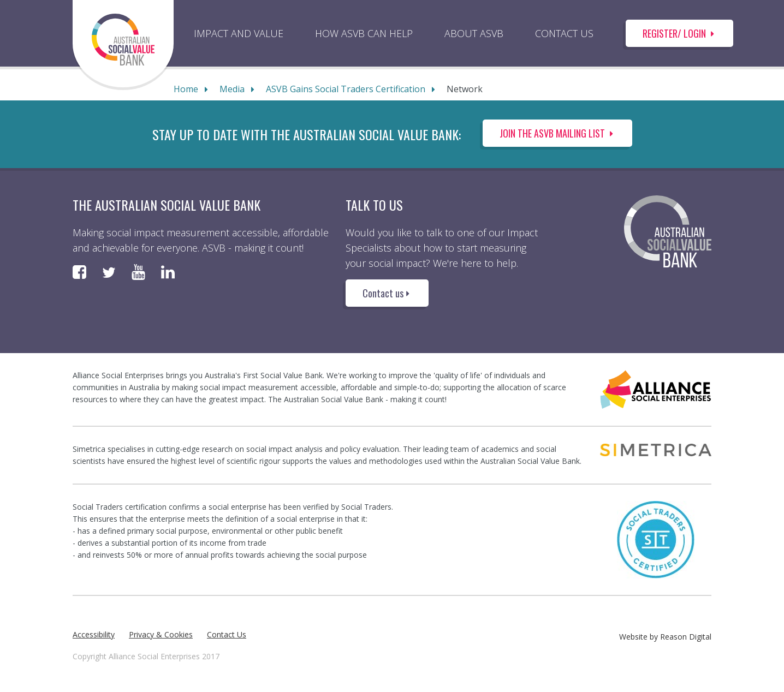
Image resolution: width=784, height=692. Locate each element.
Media (232, 89)
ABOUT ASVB (474, 33)
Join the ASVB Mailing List (557, 133)
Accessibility (94, 634)
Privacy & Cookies (161, 634)
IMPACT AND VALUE (239, 33)
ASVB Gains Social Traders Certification (346, 89)
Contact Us (227, 634)
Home (186, 89)
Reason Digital (686, 637)
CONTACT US (564, 33)
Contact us (387, 293)
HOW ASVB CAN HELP (364, 33)
